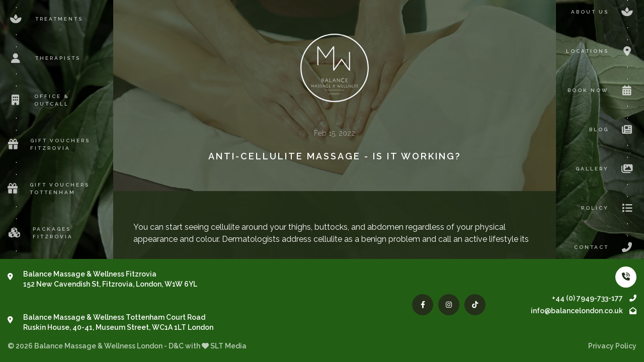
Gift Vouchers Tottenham (49, 189)
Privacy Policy (612, 346)
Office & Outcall (38, 100)
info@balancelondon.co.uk (584, 311)
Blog (613, 130)
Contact (605, 247)
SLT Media (228, 346)
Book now (602, 90)
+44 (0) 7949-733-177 (594, 298)
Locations (601, 51)
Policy (609, 208)
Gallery (606, 169)
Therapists (44, 58)
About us (604, 12)
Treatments (45, 19)
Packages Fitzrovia (40, 233)
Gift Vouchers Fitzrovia (49, 144)
